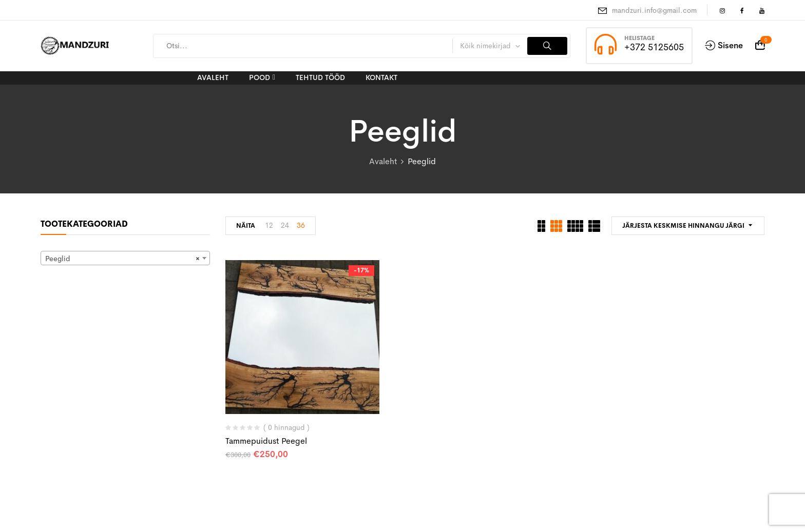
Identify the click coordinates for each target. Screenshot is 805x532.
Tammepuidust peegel (266, 441)
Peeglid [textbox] (122, 259)
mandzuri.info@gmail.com (654, 10)
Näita (246, 226)
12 (269, 225)
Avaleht (383, 161)
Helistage (639, 38)
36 (301, 225)
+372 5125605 (654, 47)
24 (285, 225)
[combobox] (125, 258)
